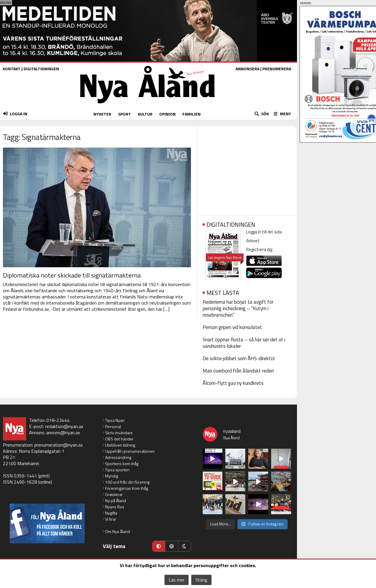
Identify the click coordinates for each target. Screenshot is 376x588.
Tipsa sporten (117, 470)
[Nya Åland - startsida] (147, 105)
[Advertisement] (247, 169)
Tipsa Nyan (115, 420)
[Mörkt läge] (184, 546)
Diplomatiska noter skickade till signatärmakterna (72, 275)
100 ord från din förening (127, 482)
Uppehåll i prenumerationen (130, 451)
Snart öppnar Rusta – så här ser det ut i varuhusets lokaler (244, 343)
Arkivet (253, 241)
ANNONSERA (247, 69)
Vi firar (111, 519)
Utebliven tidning (120, 445)
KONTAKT (12, 69)
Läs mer (177, 580)
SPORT (125, 114)
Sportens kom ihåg (122, 463)
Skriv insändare (119, 433)
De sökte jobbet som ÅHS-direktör (239, 358)
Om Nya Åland (117, 531)
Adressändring (118, 457)
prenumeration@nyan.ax (58, 445)
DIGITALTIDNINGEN (41, 69)
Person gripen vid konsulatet (232, 327)
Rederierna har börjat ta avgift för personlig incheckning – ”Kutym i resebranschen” (238, 308)
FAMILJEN (192, 114)
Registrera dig (259, 249)
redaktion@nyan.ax (64, 426)
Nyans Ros (115, 507)
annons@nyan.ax (63, 432)
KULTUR (145, 114)
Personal (113, 426)
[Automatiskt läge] (159, 546)
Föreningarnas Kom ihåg (127, 488)
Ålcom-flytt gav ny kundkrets (233, 383)
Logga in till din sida (264, 232)
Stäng (201, 580)
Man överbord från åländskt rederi (238, 371)
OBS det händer (119, 439)
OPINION (167, 114)
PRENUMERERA (277, 69)
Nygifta (111, 513)
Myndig (112, 476)
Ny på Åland (116, 501)
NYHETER (102, 114)
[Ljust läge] (172, 546)
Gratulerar (114, 494)
